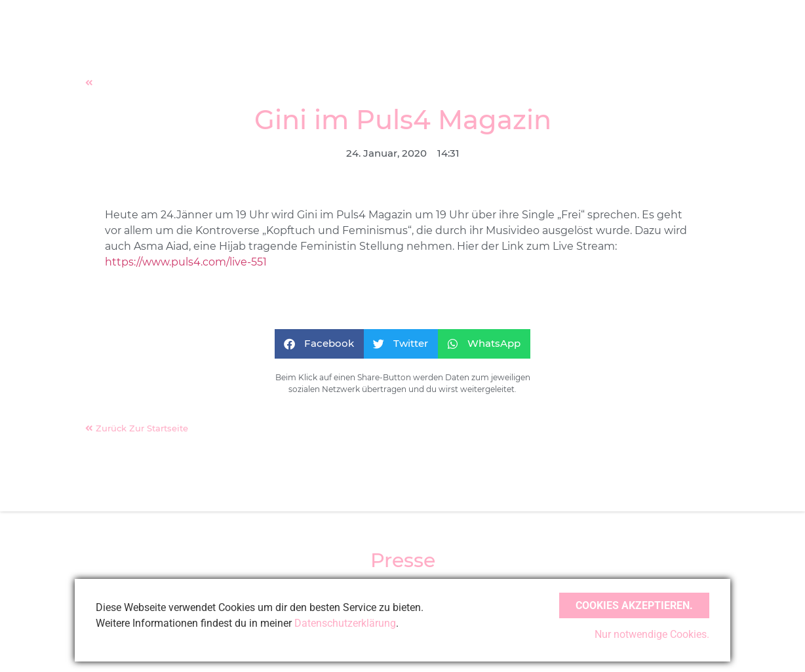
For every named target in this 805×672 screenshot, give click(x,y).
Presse (403, 560)
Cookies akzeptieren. (634, 605)
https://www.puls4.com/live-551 (186, 262)
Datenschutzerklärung (345, 623)
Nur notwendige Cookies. (652, 634)
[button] (319, 344)
